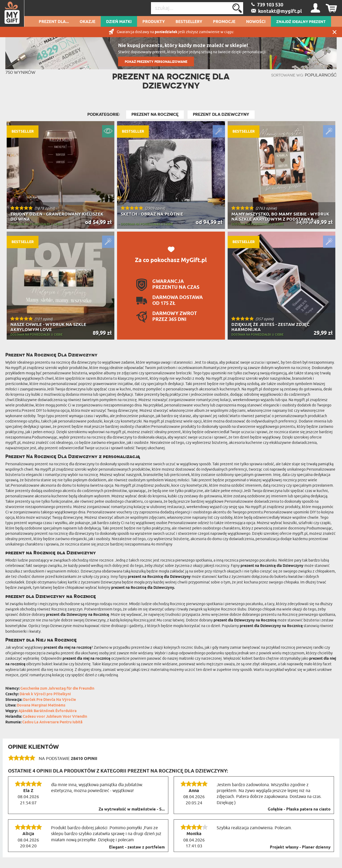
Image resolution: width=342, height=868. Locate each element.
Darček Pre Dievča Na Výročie (49, 700)
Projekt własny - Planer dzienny (300, 847)
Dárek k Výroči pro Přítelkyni (45, 694)
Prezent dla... (54, 22)
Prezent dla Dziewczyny (221, 114)
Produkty (154, 22)
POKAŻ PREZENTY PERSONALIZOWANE (156, 62)
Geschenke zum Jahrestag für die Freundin (57, 689)
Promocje (224, 22)
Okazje (88, 22)
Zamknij (335, 32)
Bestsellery (189, 22)
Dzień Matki (119, 22)
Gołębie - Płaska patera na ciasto (299, 809)
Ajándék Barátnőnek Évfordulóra (48, 711)
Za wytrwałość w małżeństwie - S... (132, 809)
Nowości (256, 22)
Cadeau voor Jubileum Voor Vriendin (55, 717)
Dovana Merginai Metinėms (41, 706)
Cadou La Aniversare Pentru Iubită (52, 722)
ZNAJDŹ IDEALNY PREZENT (301, 22)
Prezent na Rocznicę (155, 114)
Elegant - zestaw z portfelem (137, 847)
